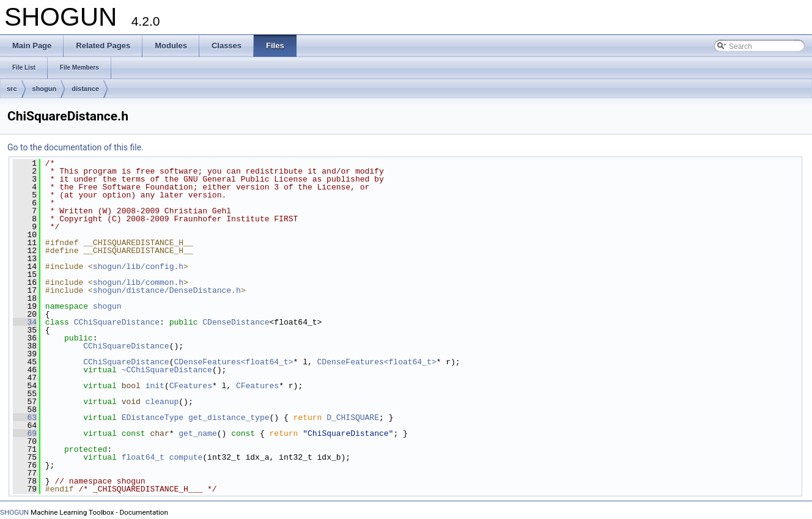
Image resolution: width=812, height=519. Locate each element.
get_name (197, 433)
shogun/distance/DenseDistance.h (167, 290)
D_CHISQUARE (353, 418)
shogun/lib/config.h (138, 267)
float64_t (143, 457)
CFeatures (191, 386)
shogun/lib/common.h (138, 282)
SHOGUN (14, 512)
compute (186, 457)
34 (25, 322)
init (155, 386)
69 (25, 433)
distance (85, 89)
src (12, 89)
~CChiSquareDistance (167, 370)
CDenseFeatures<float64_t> (233, 362)
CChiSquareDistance (117, 322)
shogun (45, 89)
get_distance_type (229, 418)
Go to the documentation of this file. (76, 147)
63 (25, 418)
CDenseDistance (236, 322)
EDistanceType (153, 418)
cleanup (162, 402)
